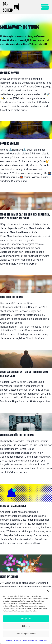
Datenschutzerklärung (13, 640)
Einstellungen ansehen (26, 634)
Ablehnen (26, 626)
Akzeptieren (26, 618)
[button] (48, 591)
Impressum (43, 640)
